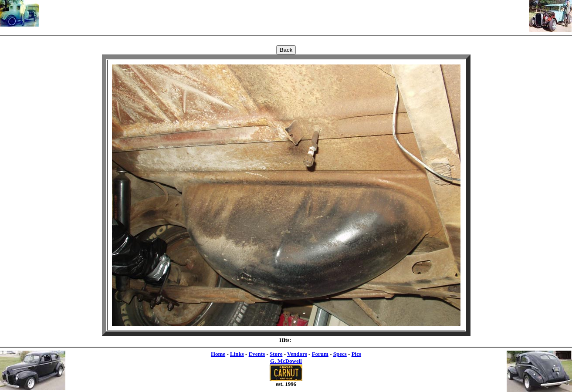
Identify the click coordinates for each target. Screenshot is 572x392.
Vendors (297, 354)
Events (257, 354)
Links (237, 354)
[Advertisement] (284, 13)
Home (218, 354)
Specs (340, 354)
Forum (320, 354)
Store (276, 354)
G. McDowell (286, 361)
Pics (356, 354)
